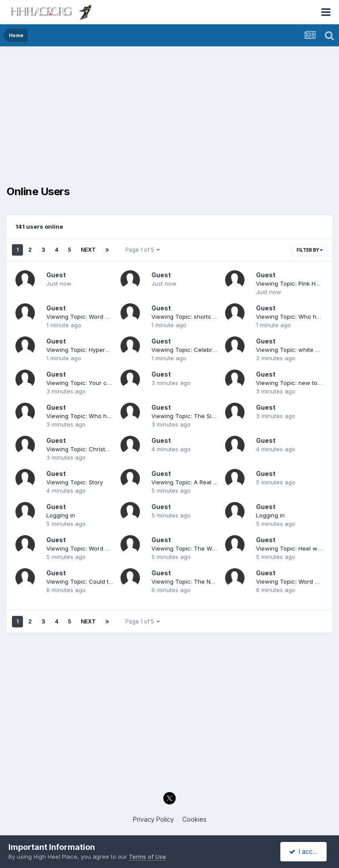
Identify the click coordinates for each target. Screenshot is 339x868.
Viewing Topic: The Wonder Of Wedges (206, 548)
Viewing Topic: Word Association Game (101, 317)
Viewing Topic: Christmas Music (90, 449)
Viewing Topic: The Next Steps (194, 581)
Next (88, 250)
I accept (305, 851)
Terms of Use (147, 857)
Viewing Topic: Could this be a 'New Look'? (106, 581)
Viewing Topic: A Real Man (188, 482)
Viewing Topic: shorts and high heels (203, 317)
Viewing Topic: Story (75, 482)
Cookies (194, 819)
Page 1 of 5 (143, 250)
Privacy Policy (153, 819)
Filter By (310, 250)
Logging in (61, 515)
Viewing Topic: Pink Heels (292, 283)
